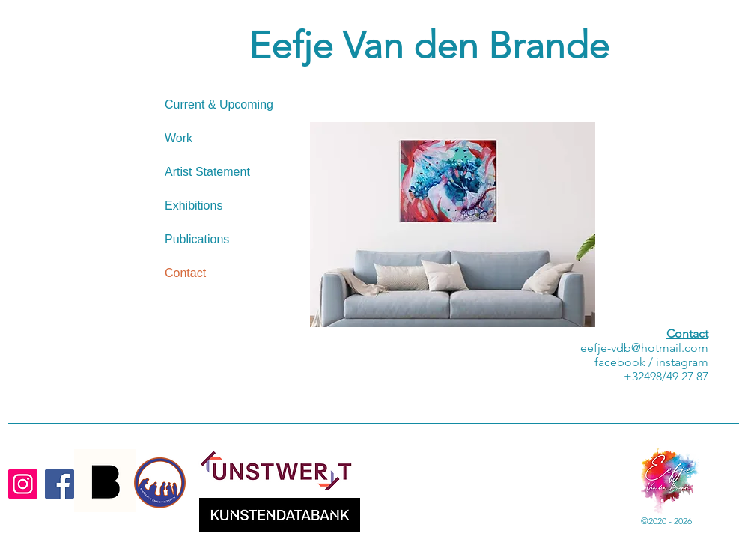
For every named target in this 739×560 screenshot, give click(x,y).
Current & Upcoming (219, 104)
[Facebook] (60, 484)
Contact (185, 273)
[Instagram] (23, 484)
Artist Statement (207, 172)
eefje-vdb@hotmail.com (644, 348)
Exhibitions (194, 206)
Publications (197, 239)
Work (179, 138)
